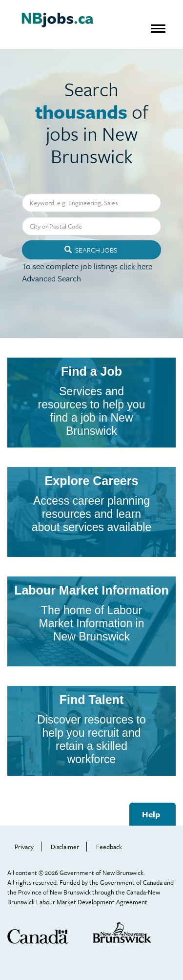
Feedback (109, 847)
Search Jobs (91, 250)
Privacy (24, 847)
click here (136, 266)
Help (151, 814)
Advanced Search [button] (51, 278)
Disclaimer (65, 847)
